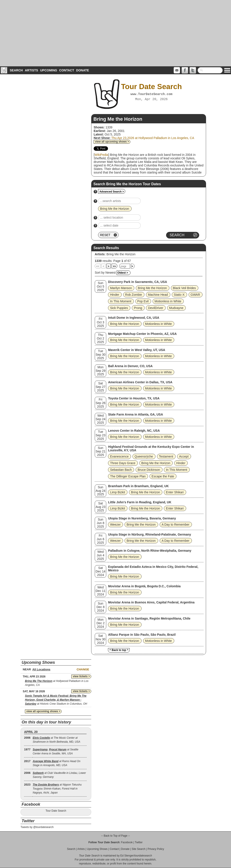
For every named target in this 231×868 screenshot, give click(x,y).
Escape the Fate (163, 476)
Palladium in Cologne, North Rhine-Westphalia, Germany (150, 551)
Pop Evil (143, 301)
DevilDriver (155, 308)
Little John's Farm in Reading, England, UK (140, 502)
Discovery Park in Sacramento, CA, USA (137, 282)
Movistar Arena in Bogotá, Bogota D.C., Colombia (144, 586)
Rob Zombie (134, 295)
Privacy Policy (156, 849)
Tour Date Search (56, 811)
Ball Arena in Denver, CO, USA (130, 366)
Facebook (127, 842)
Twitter (139, 842)
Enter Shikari (175, 492)
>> (114, 266)
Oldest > (123, 273)
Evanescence (119, 456)
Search (16, 70)
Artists (31, 70)
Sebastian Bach (121, 470)
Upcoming (49, 70)
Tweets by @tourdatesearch (37, 827)
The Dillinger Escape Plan (128, 476)
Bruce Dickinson (149, 470)
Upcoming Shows (97, 849)
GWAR (195, 295)
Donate (83, 70)
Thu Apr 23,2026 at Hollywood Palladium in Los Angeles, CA (153, 138)
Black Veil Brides (184, 288)
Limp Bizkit (117, 492)
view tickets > (81, 676)
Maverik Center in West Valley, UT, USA (137, 350)
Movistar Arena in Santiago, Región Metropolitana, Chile (149, 618)
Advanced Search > (112, 192)
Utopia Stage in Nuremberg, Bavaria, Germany (142, 518)
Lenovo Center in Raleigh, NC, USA (134, 431)
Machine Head (158, 295)
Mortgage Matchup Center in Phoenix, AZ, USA (142, 334)
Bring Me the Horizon (121, 254)
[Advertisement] (115, 33)
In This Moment (121, 301)
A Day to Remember (176, 525)
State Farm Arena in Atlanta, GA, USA (135, 414)
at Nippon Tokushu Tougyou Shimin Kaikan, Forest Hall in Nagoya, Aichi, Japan (57, 789)
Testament (166, 456)
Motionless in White (168, 301)
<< (98, 266)
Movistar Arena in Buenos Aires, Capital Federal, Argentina (151, 602)
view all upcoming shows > (112, 142)
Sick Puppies (119, 308)
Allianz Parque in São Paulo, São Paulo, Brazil (142, 635)
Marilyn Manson (121, 288)
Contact (67, 70)
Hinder (115, 295)
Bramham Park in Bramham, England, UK (138, 486)
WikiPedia (101, 155)
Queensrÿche (144, 456)
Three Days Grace (123, 463)
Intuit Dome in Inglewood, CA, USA (134, 318)
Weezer (115, 525)
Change (83, 669)
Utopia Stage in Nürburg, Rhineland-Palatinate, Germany (150, 534)
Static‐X (179, 295)
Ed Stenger (127, 856)
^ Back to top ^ (119, 650)
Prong (138, 308)
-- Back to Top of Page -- (115, 836)
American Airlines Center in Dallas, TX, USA (140, 382)
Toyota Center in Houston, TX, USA (134, 398)
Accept (184, 456)
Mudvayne (176, 308)
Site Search (138, 849)
